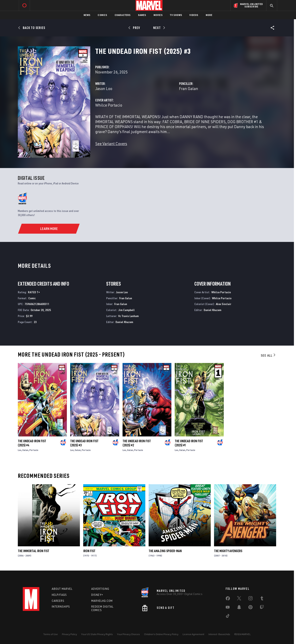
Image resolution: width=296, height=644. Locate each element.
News (87, 15)
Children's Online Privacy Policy (161, 634)
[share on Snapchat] (239, 608)
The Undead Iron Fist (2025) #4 (32, 443)
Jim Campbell (127, 310)
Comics (102, 15)
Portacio (34, 450)
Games (142, 15)
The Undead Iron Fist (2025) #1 (189, 443)
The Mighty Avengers (228, 551)
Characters (123, 15)
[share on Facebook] (228, 599)
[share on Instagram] (250, 599)
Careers (58, 601)
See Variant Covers (111, 144)
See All (268, 355)
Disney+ (97, 595)
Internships (61, 607)
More (209, 15)
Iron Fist (89, 551)
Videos (194, 15)
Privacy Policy (69, 634)
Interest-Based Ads (219, 634)
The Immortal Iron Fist (34, 551)
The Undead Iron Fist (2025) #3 (84, 443)
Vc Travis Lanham (128, 316)
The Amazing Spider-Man (165, 551)
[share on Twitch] (262, 608)
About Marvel (62, 589)
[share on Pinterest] (250, 608)
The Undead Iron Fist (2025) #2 (137, 443)
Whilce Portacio (109, 105)
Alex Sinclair (224, 304)
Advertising (100, 589)
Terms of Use (51, 634)
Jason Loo (104, 88)
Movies (158, 15)
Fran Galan (189, 88)
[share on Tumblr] (262, 599)
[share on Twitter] (239, 599)
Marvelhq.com (102, 601)
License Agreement (193, 634)
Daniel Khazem (124, 322)
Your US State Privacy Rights (97, 634)
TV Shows (176, 15)
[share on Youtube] (228, 608)
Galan (25, 450)
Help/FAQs (59, 595)
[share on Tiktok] (228, 617)
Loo (20, 450)
